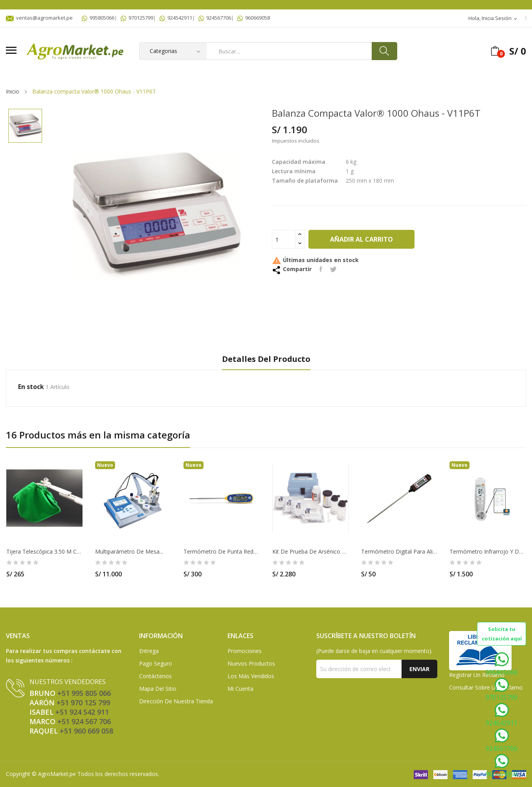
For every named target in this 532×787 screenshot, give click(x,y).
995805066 (98, 18)
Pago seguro (156, 663)
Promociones (245, 651)
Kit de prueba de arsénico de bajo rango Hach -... (310, 552)
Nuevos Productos (251, 663)
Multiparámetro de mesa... (129, 552)
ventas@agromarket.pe (39, 18)
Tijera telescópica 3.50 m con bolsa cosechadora (44, 552)
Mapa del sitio (158, 689)
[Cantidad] (284, 239)
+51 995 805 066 (84, 693)
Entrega (149, 651)
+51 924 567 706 (84, 721)
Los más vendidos (251, 676)
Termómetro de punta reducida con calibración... (222, 552)
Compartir (321, 269)
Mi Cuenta (240, 689)
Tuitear (333, 269)
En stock (31, 387)
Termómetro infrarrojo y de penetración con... (488, 552)
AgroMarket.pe (57, 774)
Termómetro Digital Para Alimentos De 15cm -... (399, 552)
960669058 (254, 18)
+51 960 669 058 (86, 731)
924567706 (215, 18)
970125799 (137, 18)
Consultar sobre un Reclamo (486, 687)
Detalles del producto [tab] (266, 359)
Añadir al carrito (361, 239)
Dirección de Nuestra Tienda (176, 701)
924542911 (176, 18)
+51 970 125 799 (83, 703)
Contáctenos (155, 676)
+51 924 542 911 (82, 712)
